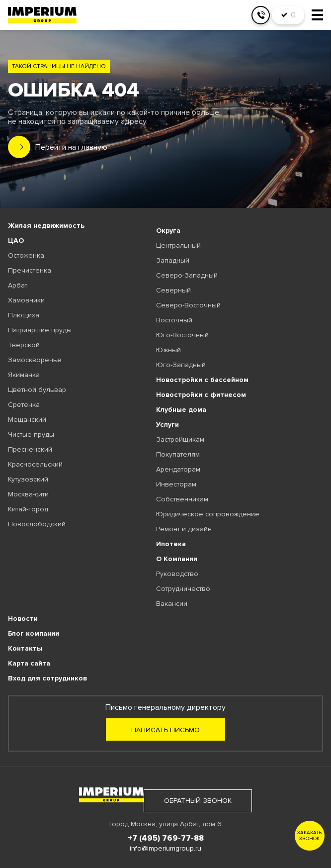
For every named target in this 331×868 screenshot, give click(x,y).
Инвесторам (176, 484)
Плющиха (24, 315)
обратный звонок (198, 801)
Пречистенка (30, 270)
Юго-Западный (181, 365)
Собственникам (182, 499)
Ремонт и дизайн (184, 529)
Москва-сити (28, 494)
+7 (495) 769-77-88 (166, 838)
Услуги (167, 425)
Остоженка (26, 255)
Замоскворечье (35, 360)
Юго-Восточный (182, 335)
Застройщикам (180, 439)
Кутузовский (28, 479)
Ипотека (171, 544)
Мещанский (27, 420)
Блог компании (34, 633)
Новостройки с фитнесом (201, 395)
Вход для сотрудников (47, 678)
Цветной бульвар (37, 390)
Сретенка (24, 405)
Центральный (178, 245)
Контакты (25, 648)
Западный (173, 260)
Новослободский (37, 524)
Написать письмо (165, 730)
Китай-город (28, 509)
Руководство (177, 574)
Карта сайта (29, 663)
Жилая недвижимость (46, 226)
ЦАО (16, 241)
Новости (23, 619)
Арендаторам (178, 469)
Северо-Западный (187, 275)
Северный (173, 290)
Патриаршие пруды (40, 330)
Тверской (24, 345)
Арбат (18, 285)
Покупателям (178, 454)
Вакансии (172, 604)
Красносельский (35, 464)
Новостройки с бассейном (202, 380)
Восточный (174, 320)
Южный (168, 350)
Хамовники (26, 300)
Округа (168, 231)
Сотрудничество (183, 589)
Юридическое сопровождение (208, 514)
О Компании (177, 559)
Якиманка (24, 375)
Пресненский (30, 449)
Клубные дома (181, 410)
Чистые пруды (31, 434)
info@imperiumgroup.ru (165, 848)
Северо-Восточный (188, 305)
